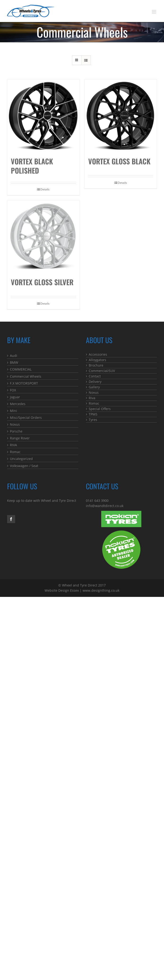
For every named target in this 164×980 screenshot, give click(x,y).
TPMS (93, 414)
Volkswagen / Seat (24, 466)
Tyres (93, 420)
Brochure (96, 365)
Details (45, 189)
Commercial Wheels (26, 376)
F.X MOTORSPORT (24, 383)
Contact (95, 376)
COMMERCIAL (21, 369)
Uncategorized (21, 459)
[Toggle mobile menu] (154, 12)
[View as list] (86, 60)
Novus (15, 424)
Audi (14, 356)
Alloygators (97, 360)
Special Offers (100, 409)
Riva (92, 398)
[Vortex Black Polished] (43, 116)
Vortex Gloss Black (119, 161)
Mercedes (18, 404)
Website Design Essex (62, 590)
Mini (13, 411)
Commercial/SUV (102, 371)
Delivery (95, 382)
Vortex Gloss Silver (42, 282)
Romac (15, 452)
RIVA (13, 445)
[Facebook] (11, 519)
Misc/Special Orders (26, 418)
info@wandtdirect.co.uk (105, 506)
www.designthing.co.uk (101, 590)
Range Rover (20, 438)
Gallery (94, 387)
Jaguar (15, 397)
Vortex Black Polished (32, 166)
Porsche (16, 431)
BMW (14, 362)
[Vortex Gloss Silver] (43, 237)
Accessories (98, 354)
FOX (13, 390)
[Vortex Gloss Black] (121, 116)
